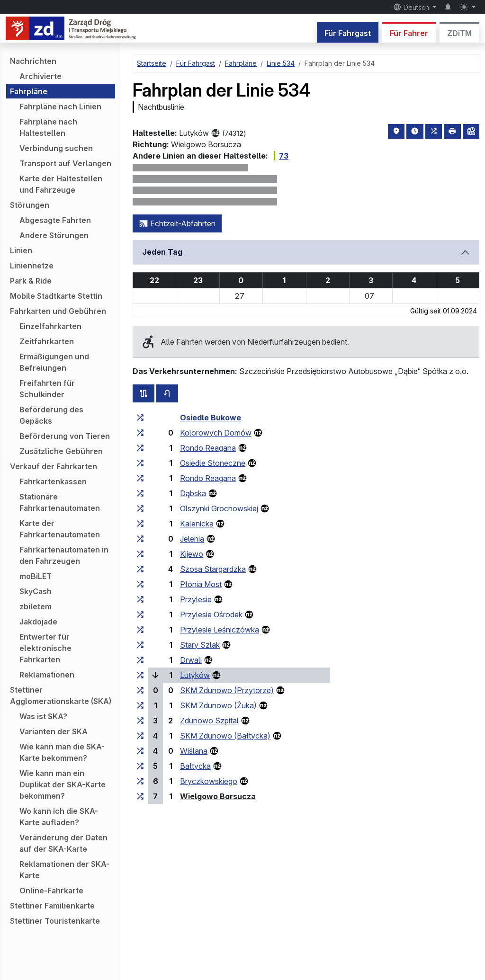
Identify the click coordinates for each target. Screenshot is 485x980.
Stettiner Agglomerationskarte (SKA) (61, 695)
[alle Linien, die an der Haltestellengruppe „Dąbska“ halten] (140, 493)
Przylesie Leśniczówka (220, 630)
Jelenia (192, 539)
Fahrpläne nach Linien (60, 107)
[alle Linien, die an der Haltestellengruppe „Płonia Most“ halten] (140, 584)
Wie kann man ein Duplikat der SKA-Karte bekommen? (63, 784)
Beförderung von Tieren (65, 436)
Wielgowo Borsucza (218, 796)
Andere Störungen (54, 235)
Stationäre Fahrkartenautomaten (60, 502)
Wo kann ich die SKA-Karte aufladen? (59, 817)
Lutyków (195, 675)
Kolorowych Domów (216, 433)
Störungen (30, 205)
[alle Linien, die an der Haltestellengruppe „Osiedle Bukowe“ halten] (140, 418)
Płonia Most (201, 584)
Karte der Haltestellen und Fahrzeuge (61, 184)
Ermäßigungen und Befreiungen (54, 362)
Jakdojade (38, 622)
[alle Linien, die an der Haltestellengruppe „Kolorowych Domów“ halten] (140, 433)
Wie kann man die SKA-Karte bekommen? (62, 752)
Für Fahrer (409, 33)
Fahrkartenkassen (53, 481)
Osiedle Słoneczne (213, 463)
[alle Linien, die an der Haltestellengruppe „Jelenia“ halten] (140, 539)
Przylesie (196, 599)
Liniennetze (32, 266)
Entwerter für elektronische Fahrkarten (45, 648)
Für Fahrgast (348, 33)
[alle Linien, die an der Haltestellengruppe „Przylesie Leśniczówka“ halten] (140, 630)
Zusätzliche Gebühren (61, 451)
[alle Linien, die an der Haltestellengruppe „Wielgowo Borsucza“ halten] (140, 796)
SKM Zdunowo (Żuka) (218, 705)
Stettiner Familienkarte (52, 906)
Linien (21, 250)
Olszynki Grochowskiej (219, 508)
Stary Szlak (200, 645)
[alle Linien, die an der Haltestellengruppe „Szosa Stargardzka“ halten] (140, 569)
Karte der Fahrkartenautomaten (60, 529)
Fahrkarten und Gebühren (58, 311)
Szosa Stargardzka (213, 569)
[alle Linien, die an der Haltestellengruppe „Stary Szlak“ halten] (140, 645)
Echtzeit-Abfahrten (177, 223)
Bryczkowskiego (209, 781)
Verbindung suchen (56, 148)
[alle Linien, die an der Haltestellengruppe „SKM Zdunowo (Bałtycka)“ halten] (140, 736)
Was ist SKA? (43, 716)
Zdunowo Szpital (209, 721)
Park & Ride (31, 281)
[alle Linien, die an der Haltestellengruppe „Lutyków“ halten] (140, 675)
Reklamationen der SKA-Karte (64, 870)
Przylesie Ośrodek (211, 615)
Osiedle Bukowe (211, 418)
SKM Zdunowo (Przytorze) (227, 690)
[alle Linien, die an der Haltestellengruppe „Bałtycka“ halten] (140, 766)
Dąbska (193, 493)
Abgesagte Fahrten (55, 220)
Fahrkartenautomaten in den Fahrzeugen (64, 555)
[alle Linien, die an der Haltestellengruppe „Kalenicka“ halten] (140, 524)
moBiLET (36, 576)
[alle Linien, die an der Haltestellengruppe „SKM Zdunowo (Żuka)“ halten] (140, 705)
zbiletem (36, 606)
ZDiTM (459, 33)
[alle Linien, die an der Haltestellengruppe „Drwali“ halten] (140, 660)
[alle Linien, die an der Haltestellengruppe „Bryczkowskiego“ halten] (140, 781)
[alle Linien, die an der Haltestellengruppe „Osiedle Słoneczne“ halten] (140, 463)
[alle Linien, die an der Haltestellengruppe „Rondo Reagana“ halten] (140, 448)
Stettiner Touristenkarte (55, 921)
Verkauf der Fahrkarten (54, 466)
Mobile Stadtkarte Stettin (56, 296)
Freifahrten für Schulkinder (47, 389)
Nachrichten (33, 61)
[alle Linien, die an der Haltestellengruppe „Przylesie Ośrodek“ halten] (140, 615)
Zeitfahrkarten (47, 341)
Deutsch (412, 7)
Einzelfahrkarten (50, 326)
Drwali (191, 660)
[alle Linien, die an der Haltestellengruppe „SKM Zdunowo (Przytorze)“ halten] (140, 690)
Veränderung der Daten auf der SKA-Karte (63, 843)
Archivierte (40, 76)
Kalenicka (197, 524)
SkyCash (36, 591)
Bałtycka (195, 766)
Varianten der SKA (54, 731)
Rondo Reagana (208, 448)
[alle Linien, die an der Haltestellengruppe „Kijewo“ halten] (140, 554)
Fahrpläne (29, 91)
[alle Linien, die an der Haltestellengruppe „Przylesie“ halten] (140, 599)
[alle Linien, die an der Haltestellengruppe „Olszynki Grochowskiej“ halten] (140, 508)
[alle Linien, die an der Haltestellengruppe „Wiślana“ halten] (140, 751)
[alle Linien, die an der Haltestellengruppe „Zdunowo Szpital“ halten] (140, 721)
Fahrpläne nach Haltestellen (48, 127)
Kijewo (192, 554)
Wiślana (194, 751)
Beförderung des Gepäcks (51, 415)
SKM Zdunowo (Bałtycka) (225, 736)
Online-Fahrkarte (51, 891)
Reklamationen (47, 675)
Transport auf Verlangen (65, 163)
